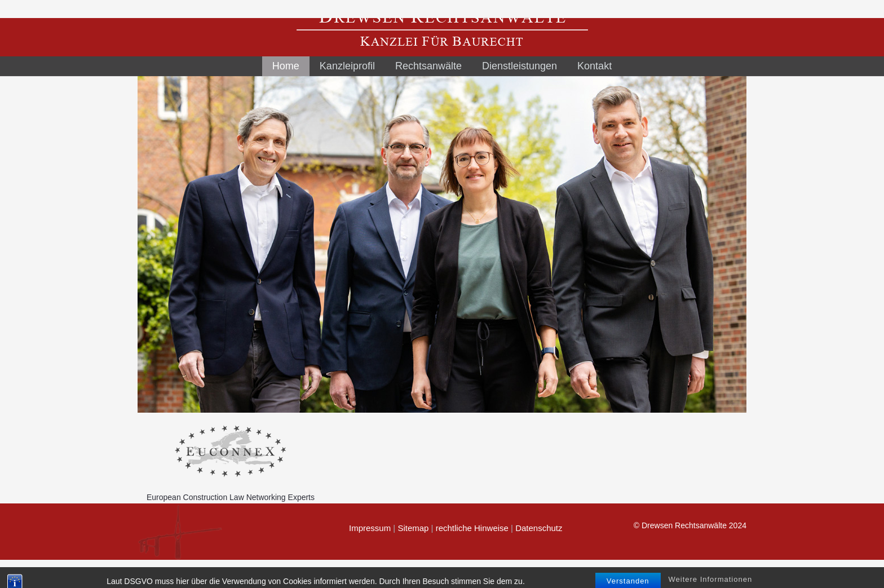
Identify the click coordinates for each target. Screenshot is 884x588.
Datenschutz (539, 528)
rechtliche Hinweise (472, 528)
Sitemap (413, 528)
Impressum (370, 528)
